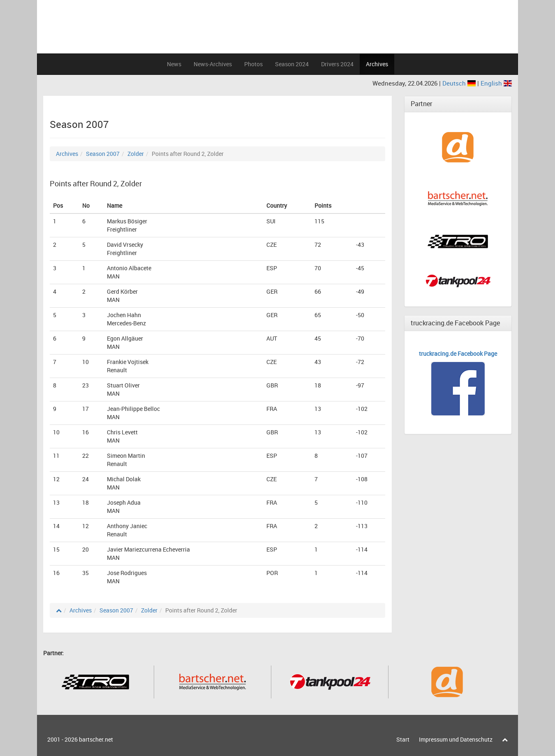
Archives (377, 64)
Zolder (136, 154)
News (174, 64)
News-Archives (213, 64)
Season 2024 (292, 64)
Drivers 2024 (337, 64)
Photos (253, 64)
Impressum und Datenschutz (456, 739)
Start (403, 739)
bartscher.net (96, 739)
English (496, 83)
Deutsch (460, 83)
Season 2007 (103, 154)
